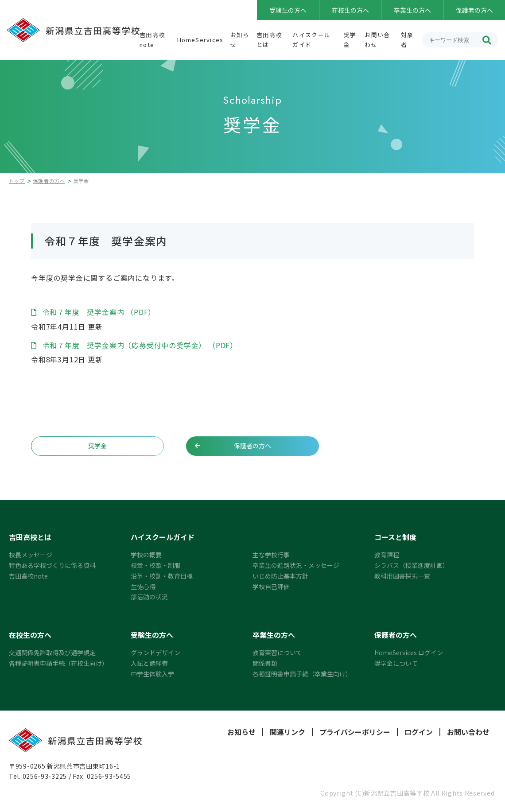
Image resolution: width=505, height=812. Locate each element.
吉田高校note (28, 576)
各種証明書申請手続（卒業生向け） (302, 674)
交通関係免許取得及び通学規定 (52, 653)
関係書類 (265, 663)
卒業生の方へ (412, 10)
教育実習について (277, 653)
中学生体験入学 (152, 674)
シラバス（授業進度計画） (412, 565)
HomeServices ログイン (409, 653)
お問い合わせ (468, 732)
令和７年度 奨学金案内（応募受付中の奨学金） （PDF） (139, 345)
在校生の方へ (350, 10)
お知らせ (241, 732)
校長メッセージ (31, 555)
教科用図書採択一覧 (402, 576)
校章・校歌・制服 (155, 565)
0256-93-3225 (45, 776)
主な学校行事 (271, 555)
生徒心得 (143, 587)
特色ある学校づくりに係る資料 (52, 565)
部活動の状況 (149, 597)
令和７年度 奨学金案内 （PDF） (98, 312)
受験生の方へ (288, 10)
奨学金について (396, 663)
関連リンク (287, 732)
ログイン (419, 732)
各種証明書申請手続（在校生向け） (58, 663)
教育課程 (387, 555)
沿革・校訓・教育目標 (162, 576)
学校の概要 (146, 555)
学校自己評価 (271, 587)
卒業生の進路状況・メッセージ (296, 565)
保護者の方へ (474, 10)
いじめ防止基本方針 (280, 576)
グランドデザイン (155, 653)
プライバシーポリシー (355, 732)
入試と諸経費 (149, 663)
